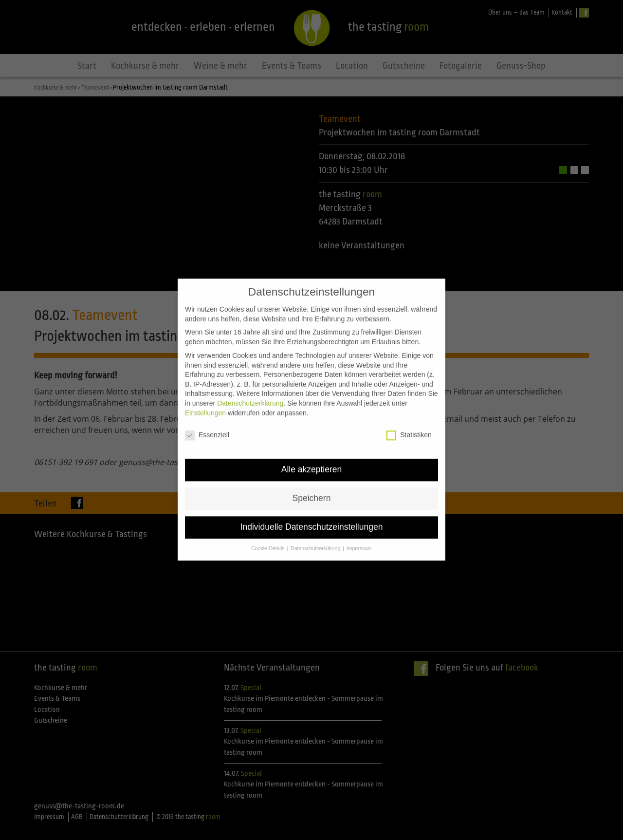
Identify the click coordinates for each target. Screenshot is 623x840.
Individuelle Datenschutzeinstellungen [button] (312, 513)
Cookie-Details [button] (268, 534)
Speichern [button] (312, 484)
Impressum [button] (359, 534)
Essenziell (207, 421)
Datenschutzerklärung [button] (316, 534)
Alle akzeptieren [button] (312, 455)
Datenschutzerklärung (250, 389)
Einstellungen (205, 398)
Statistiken (409, 421)
